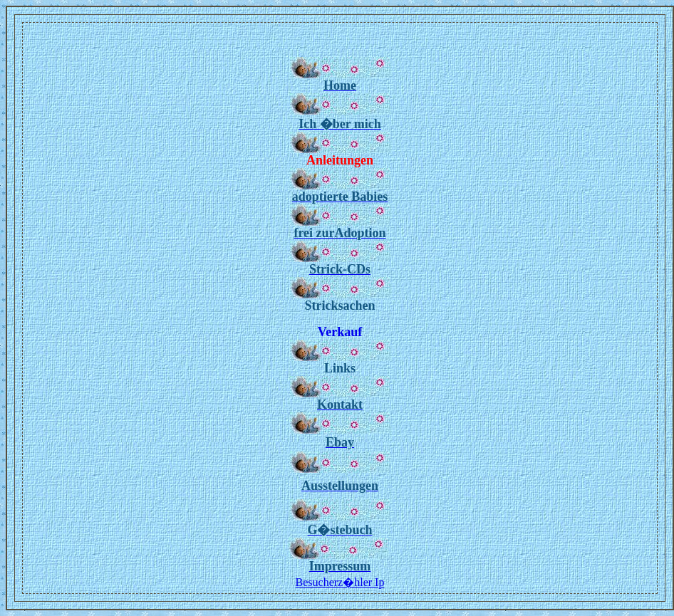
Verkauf (340, 332)
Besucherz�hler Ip (340, 582)
